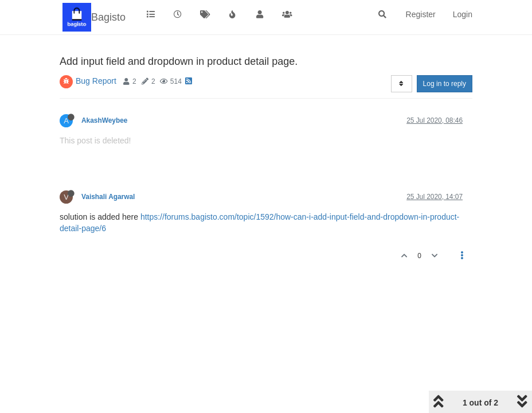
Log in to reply (445, 84)
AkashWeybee (104, 120)
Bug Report (96, 81)
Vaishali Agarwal (108, 197)
